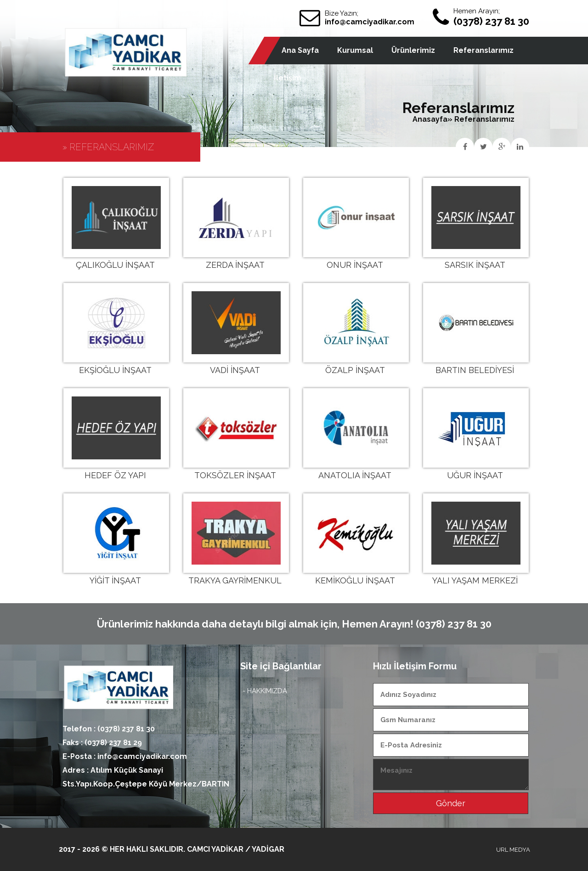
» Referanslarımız (481, 119)
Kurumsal (355, 50)
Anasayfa (430, 119)
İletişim (288, 78)
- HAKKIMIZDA (265, 691)
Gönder (451, 803)
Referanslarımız (483, 50)
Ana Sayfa (300, 50)
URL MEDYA (513, 850)
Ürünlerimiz (413, 50)
